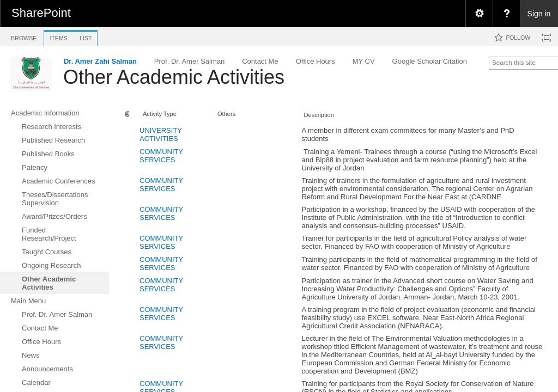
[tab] (24, 36)
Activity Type (160, 114)
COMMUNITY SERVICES (161, 156)
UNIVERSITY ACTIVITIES (161, 134)
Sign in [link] (539, 14)
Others (226, 114)
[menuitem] (479, 14)
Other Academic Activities (174, 77)
